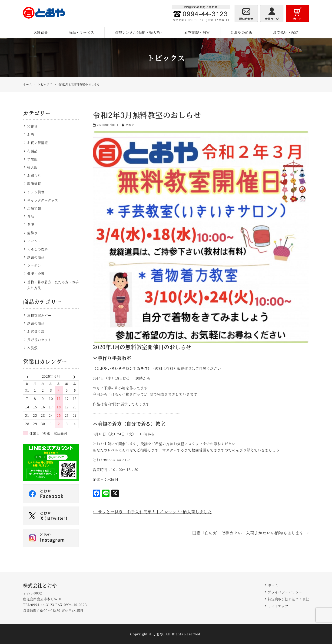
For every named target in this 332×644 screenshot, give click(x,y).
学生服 (32, 159)
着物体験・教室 (197, 32)
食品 (31, 216)
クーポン (34, 265)
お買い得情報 (38, 143)
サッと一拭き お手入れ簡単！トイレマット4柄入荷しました (152, 512)
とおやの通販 (241, 32)
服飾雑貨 (34, 184)
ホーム (273, 585)
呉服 (31, 224)
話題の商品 (36, 257)
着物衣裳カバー (39, 315)
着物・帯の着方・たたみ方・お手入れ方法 (53, 285)
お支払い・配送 (286, 32)
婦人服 (32, 167)
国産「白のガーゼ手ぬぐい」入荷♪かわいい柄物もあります (251, 533)
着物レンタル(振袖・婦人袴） (139, 32)
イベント (34, 241)
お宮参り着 (36, 331)
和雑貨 (32, 126)
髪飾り (32, 233)
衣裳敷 (32, 348)
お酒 (31, 134)
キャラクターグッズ (43, 200)
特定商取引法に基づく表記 (288, 599)
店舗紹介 (41, 32)
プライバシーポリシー (285, 592)
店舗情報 (34, 208)
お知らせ (34, 175)
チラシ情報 (36, 192)
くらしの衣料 (38, 249)
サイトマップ (278, 606)
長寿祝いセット (39, 340)
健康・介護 (36, 274)
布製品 (32, 151)
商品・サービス (81, 32)
